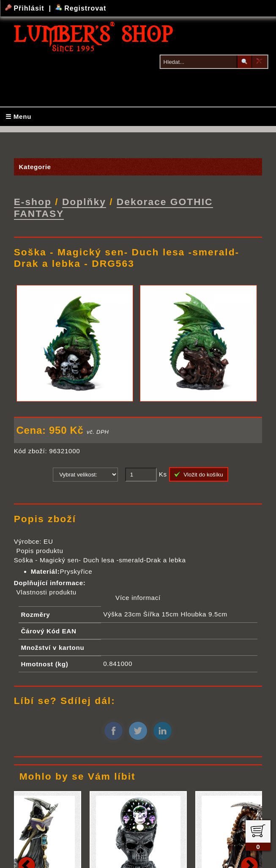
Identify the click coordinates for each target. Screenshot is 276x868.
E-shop (33, 201)
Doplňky (84, 201)
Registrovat (81, 8)
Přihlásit (26, 8)
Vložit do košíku (199, 474)
